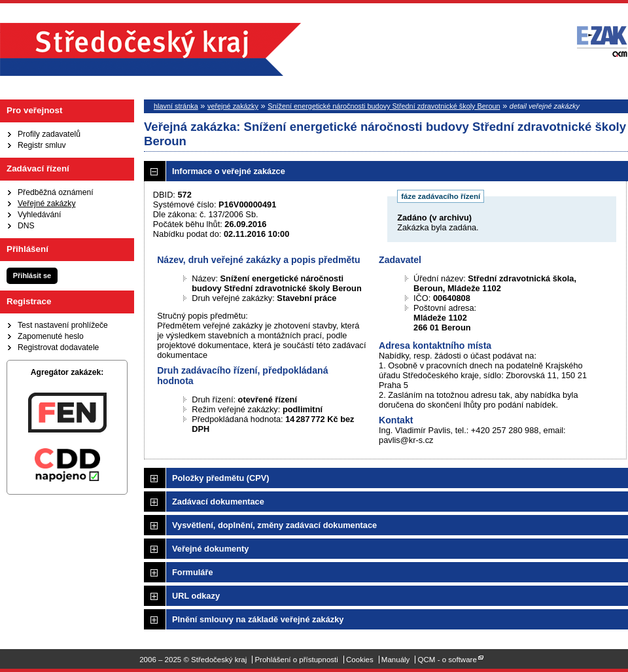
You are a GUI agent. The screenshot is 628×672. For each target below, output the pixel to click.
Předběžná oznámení (56, 192)
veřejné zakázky (233, 106)
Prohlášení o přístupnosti (296, 660)
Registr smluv (42, 145)
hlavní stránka (176, 106)
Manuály (396, 660)
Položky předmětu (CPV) (221, 478)
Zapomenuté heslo (51, 336)
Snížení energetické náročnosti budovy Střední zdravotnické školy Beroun (384, 106)
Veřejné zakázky (47, 203)
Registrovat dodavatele (58, 347)
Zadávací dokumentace (218, 502)
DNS (26, 226)
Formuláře (193, 572)
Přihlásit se (32, 275)
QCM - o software (447, 660)
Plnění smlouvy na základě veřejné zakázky (258, 619)
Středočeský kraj (150, 49)
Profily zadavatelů (49, 134)
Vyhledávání (39, 215)
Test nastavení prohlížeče (63, 325)
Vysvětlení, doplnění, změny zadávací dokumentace (274, 525)
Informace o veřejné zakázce (229, 171)
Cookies (360, 660)
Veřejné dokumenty (210, 549)
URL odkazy (196, 596)
